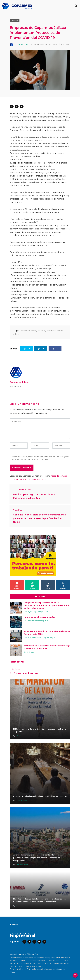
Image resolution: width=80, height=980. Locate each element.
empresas (51, 331)
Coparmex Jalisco (19, 382)
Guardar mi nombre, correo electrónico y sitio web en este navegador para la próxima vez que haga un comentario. (40, 458)
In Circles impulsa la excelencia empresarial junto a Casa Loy (40, 796)
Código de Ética (33, 954)
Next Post (20, 510)
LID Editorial (30, 652)
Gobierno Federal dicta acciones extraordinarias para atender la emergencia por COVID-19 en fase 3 (39, 518)
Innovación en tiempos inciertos (40, 617)
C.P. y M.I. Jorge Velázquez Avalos (38, 612)
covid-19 (42, 331)
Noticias (15, 20)
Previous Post (22, 490)
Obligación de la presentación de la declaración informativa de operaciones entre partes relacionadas (47, 606)
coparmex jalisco (28, 331)
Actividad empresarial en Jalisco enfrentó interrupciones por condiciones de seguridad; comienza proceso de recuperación (38, 858)
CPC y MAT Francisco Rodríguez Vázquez (41, 638)
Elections (16, 669)
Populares (40, 597)
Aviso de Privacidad (17, 954)
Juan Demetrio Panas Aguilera (37, 621)
